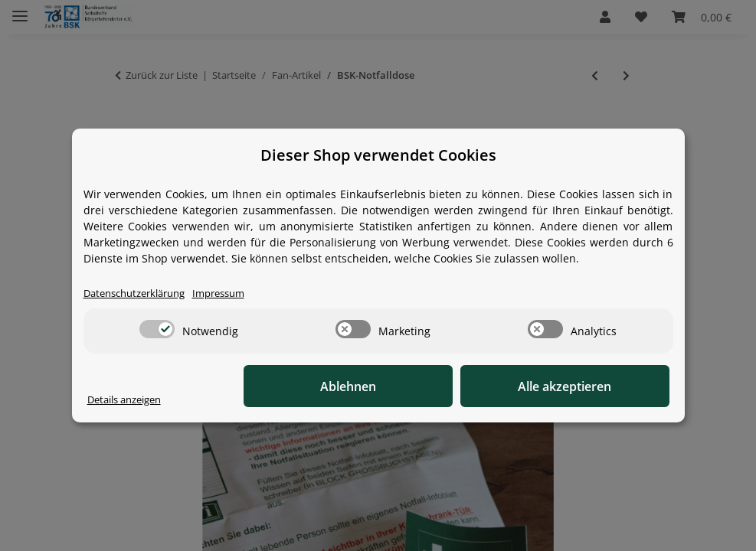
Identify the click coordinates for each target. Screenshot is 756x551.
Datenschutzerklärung (141, 293)
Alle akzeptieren (593, 386)
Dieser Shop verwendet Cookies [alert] (378, 155)
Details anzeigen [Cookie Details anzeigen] (130, 400)
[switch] (157, 330)
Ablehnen (432, 386)
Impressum (234, 293)
